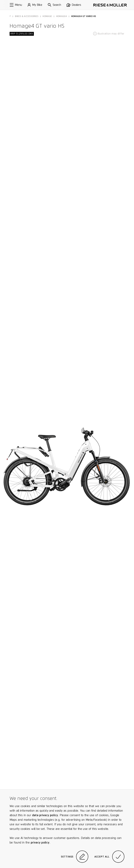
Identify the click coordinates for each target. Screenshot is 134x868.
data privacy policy (45, 815)
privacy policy (40, 843)
